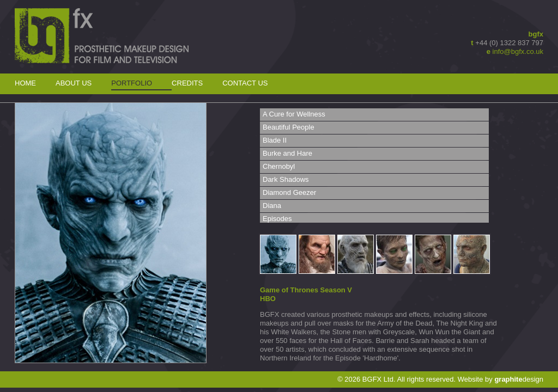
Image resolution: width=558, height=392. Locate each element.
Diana (272, 206)
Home (25, 83)
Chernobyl (279, 166)
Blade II (275, 140)
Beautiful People (289, 127)
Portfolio (132, 83)
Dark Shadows (286, 179)
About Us (74, 83)
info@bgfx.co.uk (518, 51)
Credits (187, 83)
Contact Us (245, 83)
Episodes (277, 219)
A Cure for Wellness (294, 114)
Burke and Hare (287, 153)
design (519, 379)
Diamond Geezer (289, 192)
